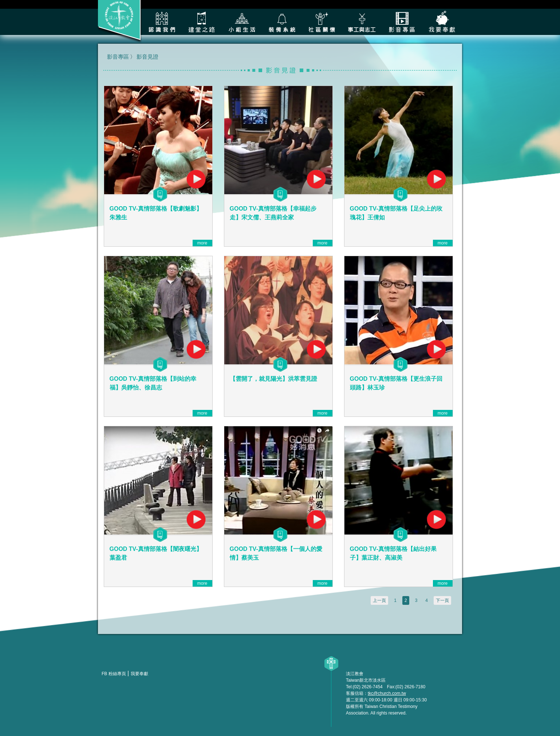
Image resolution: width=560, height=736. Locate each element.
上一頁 (379, 600)
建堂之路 (202, 22)
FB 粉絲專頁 (114, 674)
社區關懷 (322, 22)
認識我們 (162, 22)
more (202, 243)
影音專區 (402, 22)
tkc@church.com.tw (387, 693)
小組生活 (242, 22)
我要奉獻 (442, 22)
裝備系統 (282, 22)
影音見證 (147, 57)
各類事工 (362, 22)
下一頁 (442, 600)
